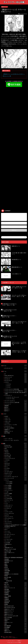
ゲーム (15, 371)
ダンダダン (16, 495)
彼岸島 (16, 579)
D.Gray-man (16, 445)
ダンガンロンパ (16, 380)
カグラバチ (16, 463)
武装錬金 (16, 594)
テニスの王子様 (16, 498)
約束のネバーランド (16, 609)
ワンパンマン (16, 536)
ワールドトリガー (16, 539)
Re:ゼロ (16, 450)
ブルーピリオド (16, 522)
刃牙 (16, 554)
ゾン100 (16, 492)
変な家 (16, 567)
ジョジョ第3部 (16, 485)
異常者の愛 (16, 601)
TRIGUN (16, 452)
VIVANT (16, 416)
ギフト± (16, 470)
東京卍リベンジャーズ (16, 588)
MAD (16, 449)
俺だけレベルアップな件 (16, 549)
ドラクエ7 (8, 386)
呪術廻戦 (16, 559)
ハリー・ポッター (16, 439)
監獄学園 (16, 603)
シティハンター (16, 475)
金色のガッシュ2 (16, 622)
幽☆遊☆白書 (16, 577)
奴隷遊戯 (16, 572)
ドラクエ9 (8, 387)
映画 (15, 436)
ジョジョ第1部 (9, 482)
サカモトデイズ (16, 473)
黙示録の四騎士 (16, 632)
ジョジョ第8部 (16, 489)
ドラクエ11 (9, 384)
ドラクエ (16, 382)
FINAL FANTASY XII (16, 376)
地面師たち (16, 430)
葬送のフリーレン (4, 7)
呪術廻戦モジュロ (16, 561)
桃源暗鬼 (16, 593)
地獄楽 (16, 566)
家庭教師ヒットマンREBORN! (16, 574)
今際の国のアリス (16, 548)
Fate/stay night (16, 447)
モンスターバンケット (16, 534)
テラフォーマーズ (16, 500)
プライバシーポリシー (11, 641)
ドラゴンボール (16, 507)
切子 (16, 556)
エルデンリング (16, 377)
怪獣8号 (16, 583)
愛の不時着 (16, 433)
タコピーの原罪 (16, 494)
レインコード (16, 404)
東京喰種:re (16, 591)
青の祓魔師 (16, 627)
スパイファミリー (16, 490)
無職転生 (16, 598)
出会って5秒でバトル (16, 553)
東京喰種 (16, 589)
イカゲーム (16, 418)
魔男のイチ (16, 631)
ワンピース (16, 538)
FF (16, 374)
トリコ (16, 503)
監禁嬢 (16, 604)
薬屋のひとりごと (16, 614)
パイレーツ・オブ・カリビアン (16, 440)
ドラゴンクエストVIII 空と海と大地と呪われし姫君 (16, 393)
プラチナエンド (16, 523)
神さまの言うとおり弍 (16, 608)
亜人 (16, 546)
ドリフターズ (16, 508)
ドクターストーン (16, 505)
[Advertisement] (14, 102)
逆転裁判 (16, 406)
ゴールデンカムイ (16, 472)
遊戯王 (16, 621)
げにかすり (16, 453)
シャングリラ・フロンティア (16, 477)
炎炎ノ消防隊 (16, 596)
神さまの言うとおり (16, 606)
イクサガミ (16, 423)
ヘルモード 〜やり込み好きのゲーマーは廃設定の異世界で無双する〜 (16, 525)
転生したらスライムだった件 (16, 616)
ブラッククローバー (16, 518)
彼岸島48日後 (9, 581)
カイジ (16, 462)
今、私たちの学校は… (16, 428)
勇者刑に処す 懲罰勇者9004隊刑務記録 (16, 557)
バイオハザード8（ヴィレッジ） (13, 397)
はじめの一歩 (16, 455)
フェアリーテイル (16, 517)
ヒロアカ (16, 515)
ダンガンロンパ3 (16, 368)
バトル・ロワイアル (16, 513)
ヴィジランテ (16, 541)
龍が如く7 (16, 411)
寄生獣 (16, 576)
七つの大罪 (16, 543)
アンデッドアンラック (16, 458)
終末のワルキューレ (16, 611)
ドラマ (15, 414)
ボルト (16, 529)
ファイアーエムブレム (16, 401)
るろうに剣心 (16, 457)
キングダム (16, 468)
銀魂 (16, 624)
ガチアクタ (16, 465)
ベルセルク (16, 528)
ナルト (16, 510)
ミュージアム (16, 533)
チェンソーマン (16, 497)
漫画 (15, 444)
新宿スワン (16, 586)
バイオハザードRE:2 (10, 399)
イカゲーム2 (16, 420)
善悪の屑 (16, 562)
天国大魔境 (16, 571)
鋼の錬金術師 (16, 626)
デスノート (16, 502)
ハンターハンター (16, 512)
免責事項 (19, 641)
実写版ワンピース (16, 431)
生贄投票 (16, 599)
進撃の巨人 (16, 619)
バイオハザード (16, 395)
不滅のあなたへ (16, 544)
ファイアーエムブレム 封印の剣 (16, 402)
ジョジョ (16, 480)
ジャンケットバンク (16, 478)
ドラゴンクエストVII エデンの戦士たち (16, 391)
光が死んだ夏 (16, 551)
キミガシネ (16, 379)
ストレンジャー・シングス (16, 425)
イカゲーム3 (16, 421)
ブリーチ (16, 520)
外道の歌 (16, 569)
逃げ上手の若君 (16, 617)
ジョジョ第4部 (16, 487)
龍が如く (16, 407)
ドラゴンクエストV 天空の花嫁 (16, 389)
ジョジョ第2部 (9, 483)
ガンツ (16, 467)
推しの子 (16, 584)
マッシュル (16, 531)
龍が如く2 (16, 409)
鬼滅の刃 (16, 629)
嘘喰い (16, 564)
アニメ (15, 366)
